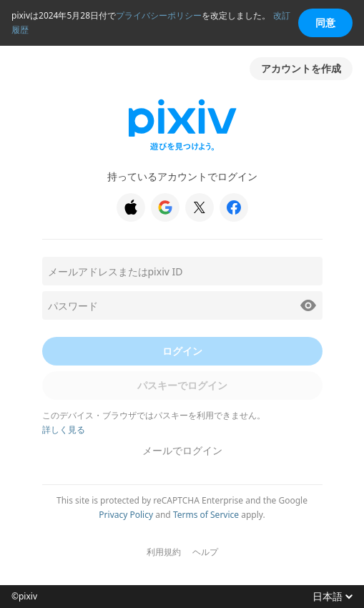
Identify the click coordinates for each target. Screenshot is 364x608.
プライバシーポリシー (159, 15)
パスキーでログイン (182, 385)
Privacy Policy (126, 515)
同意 (325, 23)
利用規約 (164, 552)
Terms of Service (206, 515)
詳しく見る (64, 430)
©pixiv (24, 597)
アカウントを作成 (301, 68)
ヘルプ (205, 552)
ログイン (182, 351)
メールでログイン (182, 450)
